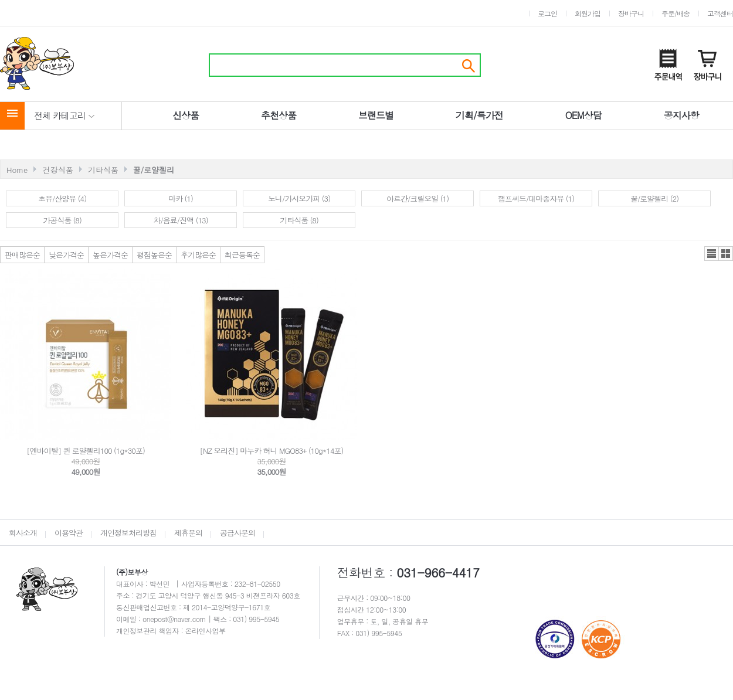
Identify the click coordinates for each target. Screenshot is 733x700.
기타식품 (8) (299, 220)
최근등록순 (242, 255)
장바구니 (631, 13)
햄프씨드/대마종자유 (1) (536, 198)
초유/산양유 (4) (62, 198)
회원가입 (588, 13)
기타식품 (103, 170)
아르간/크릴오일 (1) (418, 198)
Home (17, 170)
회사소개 (23, 533)
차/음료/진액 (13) (180, 220)
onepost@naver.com (175, 619)
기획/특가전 (479, 115)
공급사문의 (237, 533)
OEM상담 (583, 115)
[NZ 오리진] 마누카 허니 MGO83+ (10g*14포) (272, 451)
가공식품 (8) (62, 220)
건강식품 (58, 170)
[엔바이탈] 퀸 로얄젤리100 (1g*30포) (86, 451)
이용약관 (69, 533)
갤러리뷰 (726, 254)
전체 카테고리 (65, 115)
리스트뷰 (712, 254)
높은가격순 (110, 255)
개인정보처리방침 (128, 533)
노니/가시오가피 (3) (299, 198)
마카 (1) (181, 198)
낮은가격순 (66, 255)
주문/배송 (676, 13)
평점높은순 (154, 255)
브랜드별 (376, 115)
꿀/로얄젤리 (154, 170)
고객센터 (720, 13)
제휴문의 (188, 533)
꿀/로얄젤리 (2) (654, 198)
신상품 (186, 115)
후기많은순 (198, 255)
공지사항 (681, 115)
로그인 (547, 13)
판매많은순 (22, 255)
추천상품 (279, 115)
